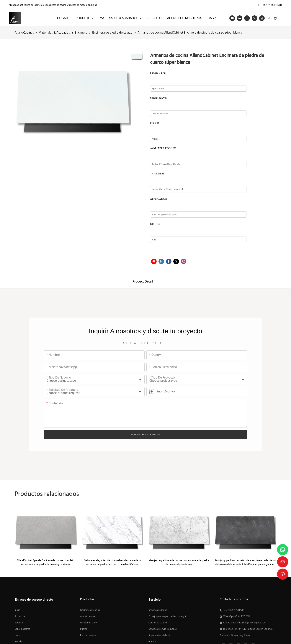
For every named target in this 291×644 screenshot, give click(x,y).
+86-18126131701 (269, 5)
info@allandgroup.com (255, 623)
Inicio (17, 610)
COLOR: (155, 123)
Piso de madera (88, 635)
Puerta (84, 629)
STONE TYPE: (158, 73)
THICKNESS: (158, 174)
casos (17, 635)
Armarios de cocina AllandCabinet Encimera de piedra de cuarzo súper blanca (190, 33)
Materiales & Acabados (54, 33)
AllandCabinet (24, 33)
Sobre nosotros (22, 629)
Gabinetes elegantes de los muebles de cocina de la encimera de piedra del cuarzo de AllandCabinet (112, 562)
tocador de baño (88, 623)
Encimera (81, 33)
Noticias (19, 642)
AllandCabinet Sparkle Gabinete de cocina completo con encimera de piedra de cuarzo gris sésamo (46, 562)
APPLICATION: (159, 199)
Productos (20, 617)
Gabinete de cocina (90, 610)
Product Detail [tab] (143, 282)
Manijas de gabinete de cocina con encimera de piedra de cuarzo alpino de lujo (179, 562)
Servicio (19, 623)
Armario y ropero (89, 617)
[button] (216, 18)
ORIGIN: (155, 224)
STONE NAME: (159, 98)
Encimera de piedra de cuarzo (112, 33)
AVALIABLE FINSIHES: (164, 148)
